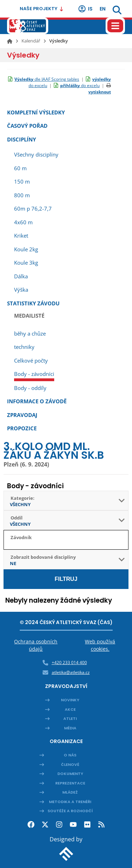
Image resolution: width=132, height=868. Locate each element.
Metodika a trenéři (70, 802)
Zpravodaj (22, 415)
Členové (70, 764)
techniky (24, 347)
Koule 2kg (26, 249)
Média (70, 728)
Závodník (21, 537)
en (103, 9)
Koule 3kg (26, 263)
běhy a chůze (30, 333)
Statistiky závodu (33, 303)
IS (85, 9)
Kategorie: (23, 498)
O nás (70, 755)
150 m (22, 181)
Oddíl (17, 518)
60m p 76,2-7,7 (33, 208)
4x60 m (23, 222)
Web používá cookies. (100, 645)
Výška (21, 290)
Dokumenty (70, 774)
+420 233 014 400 (69, 662)
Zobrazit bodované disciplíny (43, 557)
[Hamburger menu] (115, 26)
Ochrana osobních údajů (36, 645)
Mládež (70, 792)
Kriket (21, 236)
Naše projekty (42, 9)
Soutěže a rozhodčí (70, 811)
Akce (70, 709)
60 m (20, 168)
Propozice (22, 428)
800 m (22, 195)
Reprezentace (70, 783)
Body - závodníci (34, 374)
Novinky (70, 700)
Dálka (21, 276)
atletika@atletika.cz (71, 672)
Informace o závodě (37, 401)
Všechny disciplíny (36, 154)
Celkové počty (31, 360)
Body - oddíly (30, 388)
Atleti (70, 718)
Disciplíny (21, 139)
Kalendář (31, 41)
